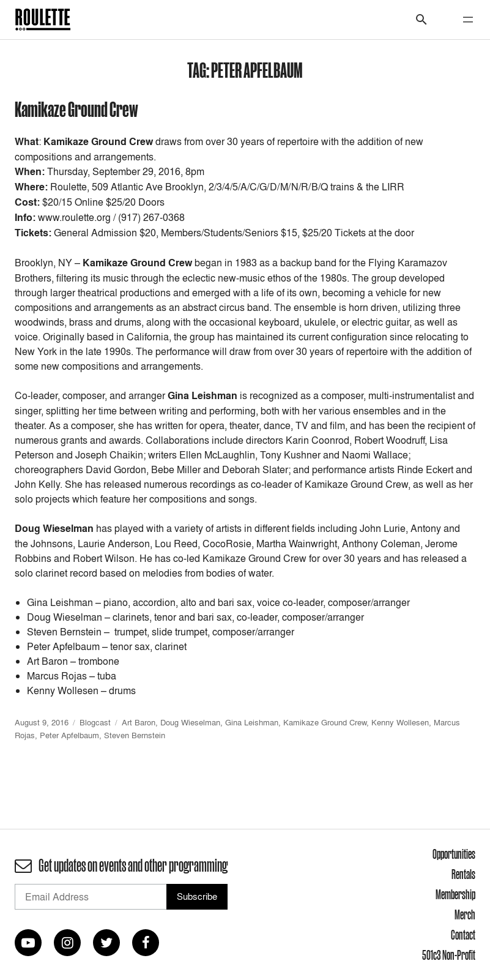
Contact (463, 935)
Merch (465, 915)
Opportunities (454, 854)
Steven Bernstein (135, 735)
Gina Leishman (252, 722)
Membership (455, 894)
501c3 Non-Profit (449, 955)
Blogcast (95, 722)
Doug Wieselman (190, 722)
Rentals (463, 874)
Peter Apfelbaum (69, 735)
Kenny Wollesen (400, 722)
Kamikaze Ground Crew (76, 109)
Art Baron (139, 722)
